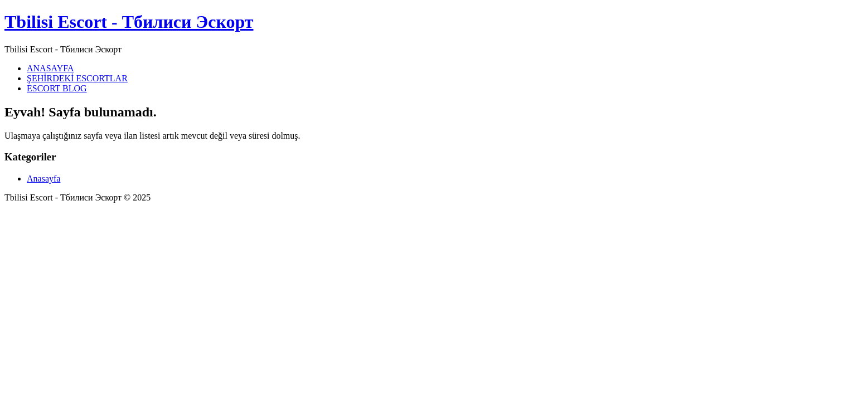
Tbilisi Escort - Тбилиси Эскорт (129, 22)
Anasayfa (43, 179)
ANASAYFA (50, 68)
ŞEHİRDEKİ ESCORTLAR (77, 78)
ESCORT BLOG (57, 88)
